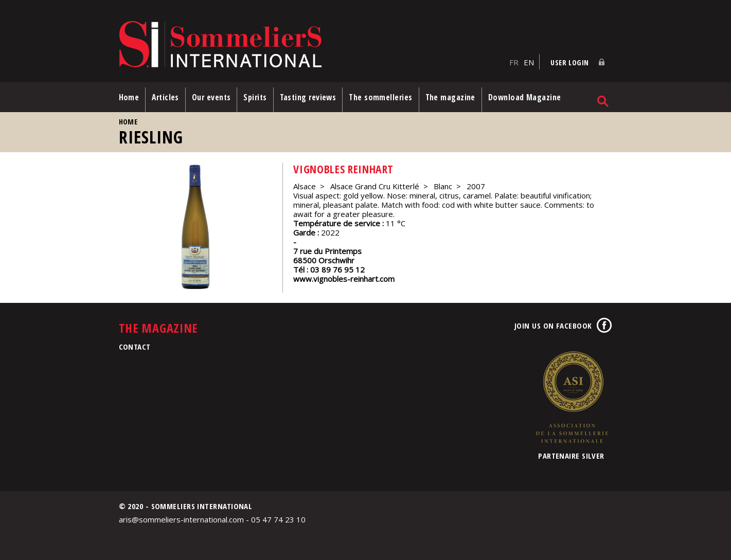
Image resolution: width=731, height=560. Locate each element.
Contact (135, 347)
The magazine (450, 97)
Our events (211, 97)
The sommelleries (380, 97)
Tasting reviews (308, 97)
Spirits (255, 97)
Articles (165, 97)
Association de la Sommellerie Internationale (572, 397)
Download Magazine (525, 97)
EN (529, 62)
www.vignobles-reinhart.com (344, 279)
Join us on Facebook (553, 326)
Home (129, 97)
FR (514, 62)
